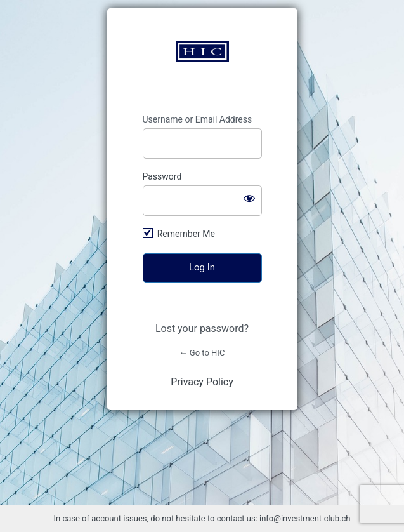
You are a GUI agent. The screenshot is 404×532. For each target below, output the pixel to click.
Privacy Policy (202, 382)
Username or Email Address (198, 119)
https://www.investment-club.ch (202, 51)
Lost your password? (202, 329)
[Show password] (249, 198)
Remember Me (186, 234)
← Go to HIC (202, 353)
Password (162, 176)
